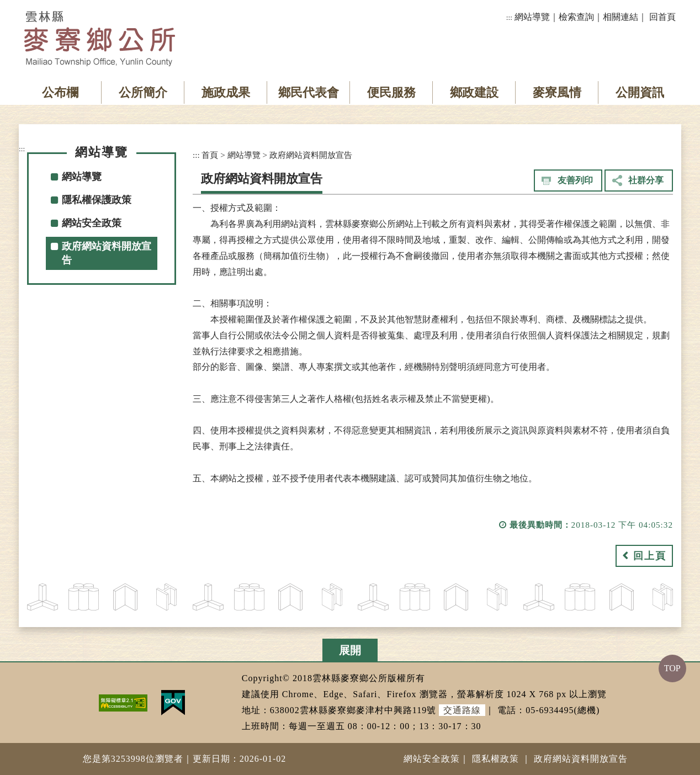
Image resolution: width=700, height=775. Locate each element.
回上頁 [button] (650, 556)
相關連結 (621, 17)
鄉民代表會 (309, 92)
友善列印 (575, 180)
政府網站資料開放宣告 (107, 253)
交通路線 (462, 710)
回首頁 (662, 17)
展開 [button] (350, 650)
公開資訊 (640, 92)
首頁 (210, 155)
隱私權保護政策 (97, 200)
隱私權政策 (495, 759)
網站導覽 (532, 17)
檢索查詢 (576, 17)
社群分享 (646, 180)
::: (509, 17)
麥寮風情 (557, 92)
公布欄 (60, 92)
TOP (672, 668)
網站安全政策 (92, 223)
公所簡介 (143, 92)
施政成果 (226, 92)
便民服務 (391, 92)
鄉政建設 (474, 92)
